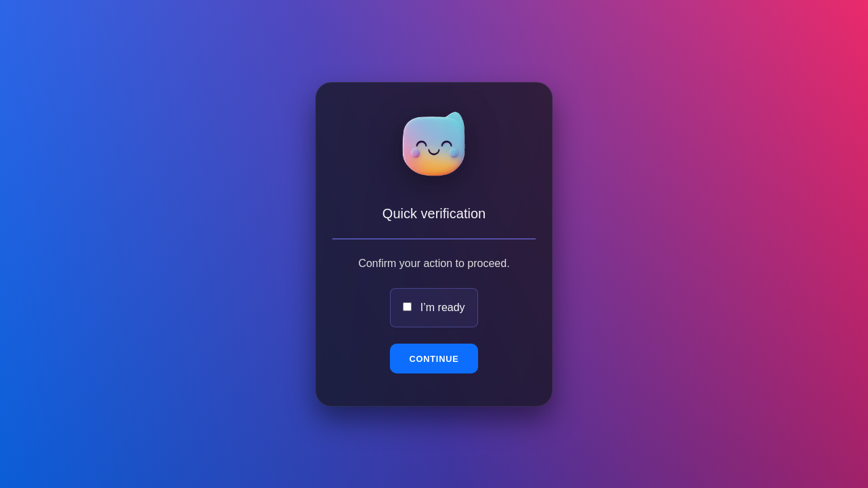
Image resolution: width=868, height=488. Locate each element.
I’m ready (443, 307)
